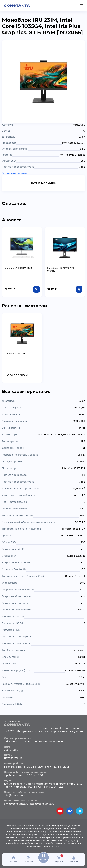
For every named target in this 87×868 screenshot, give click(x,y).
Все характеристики (14, 173)
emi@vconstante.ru (16, 804)
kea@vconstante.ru (42, 804)
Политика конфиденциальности (62, 728)
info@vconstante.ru (16, 795)
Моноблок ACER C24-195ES (18, 268)
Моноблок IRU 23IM (15, 354)
